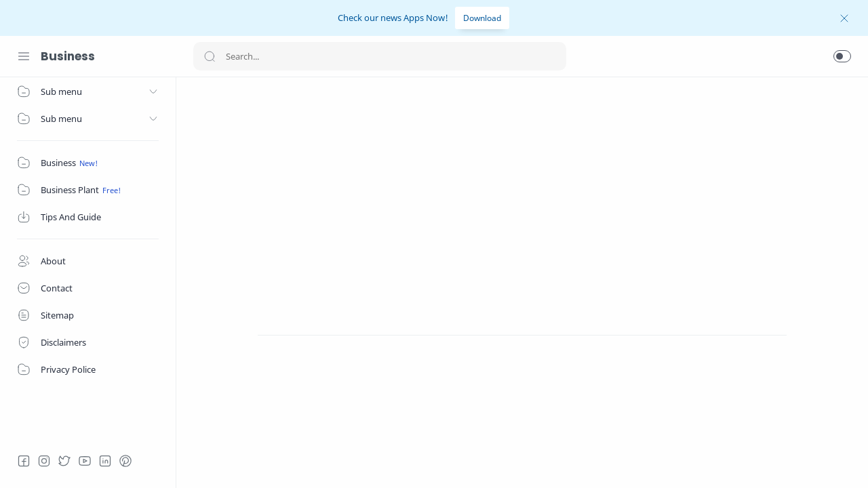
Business (68, 56)
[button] (842, 56)
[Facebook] (24, 461)
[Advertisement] (522, 189)
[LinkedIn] (105, 461)
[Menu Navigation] (24, 56)
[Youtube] (85, 461)
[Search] (380, 56)
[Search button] (210, 56)
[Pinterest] (125, 461)
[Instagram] (44, 461)
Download (482, 18)
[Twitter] (64, 461)
